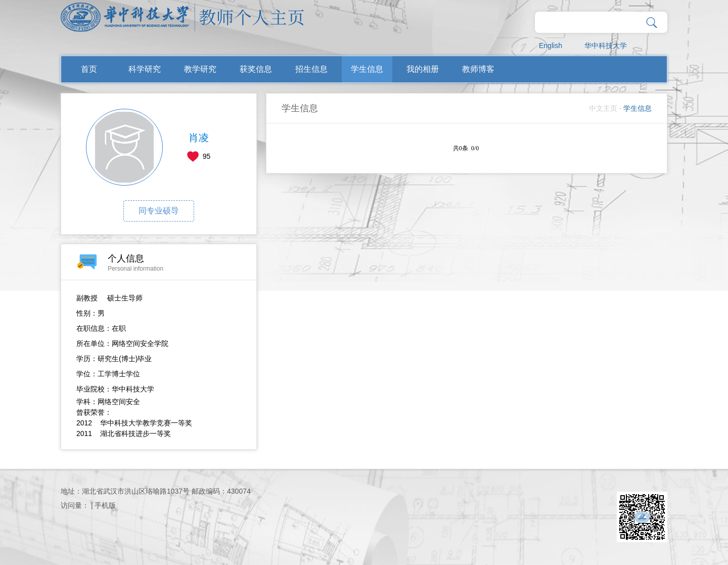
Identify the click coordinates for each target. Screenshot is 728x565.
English (551, 46)
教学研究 (200, 69)
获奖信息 (256, 69)
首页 (89, 69)
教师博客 (478, 69)
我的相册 (423, 69)
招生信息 (311, 69)
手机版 (105, 505)
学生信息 (367, 69)
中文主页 (603, 108)
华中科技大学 (606, 46)
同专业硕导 (159, 211)
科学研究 (145, 69)
